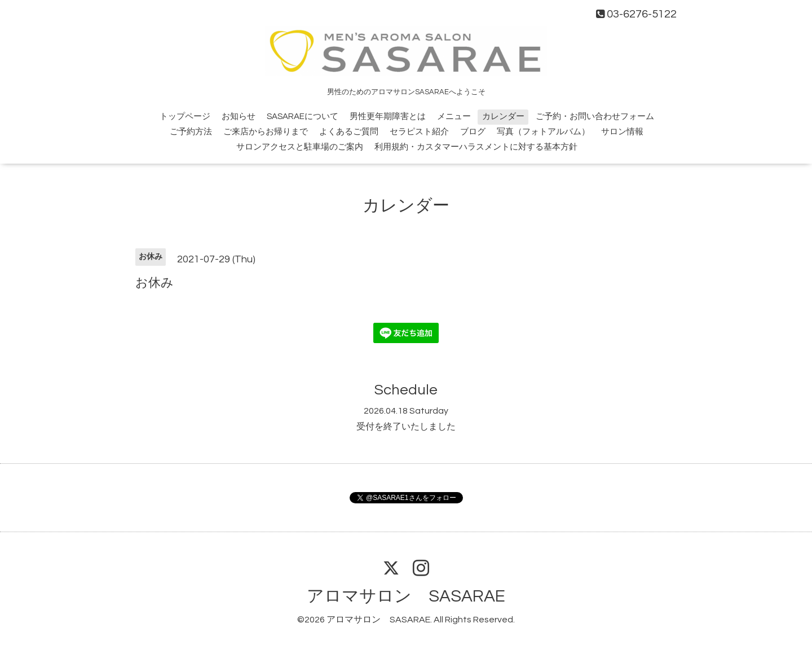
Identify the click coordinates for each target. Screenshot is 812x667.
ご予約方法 (191, 132)
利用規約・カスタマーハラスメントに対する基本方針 (476, 147)
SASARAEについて (303, 117)
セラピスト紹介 (419, 132)
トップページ (185, 117)
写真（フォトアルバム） (543, 132)
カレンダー (503, 117)
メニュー (454, 117)
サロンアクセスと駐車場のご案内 (300, 147)
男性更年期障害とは (388, 117)
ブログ (473, 132)
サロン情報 (622, 132)
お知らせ (239, 117)
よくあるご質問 (349, 132)
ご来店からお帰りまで (266, 132)
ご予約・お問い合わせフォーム (595, 117)
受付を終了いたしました (406, 427)
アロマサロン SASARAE (406, 596)
